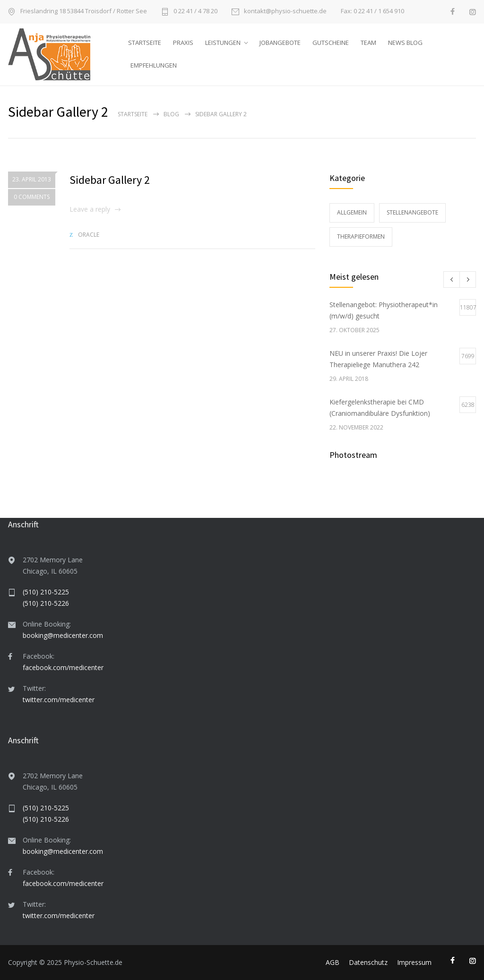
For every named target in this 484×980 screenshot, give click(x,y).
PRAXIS (183, 43)
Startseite (133, 114)
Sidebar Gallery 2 (110, 180)
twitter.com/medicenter (59, 700)
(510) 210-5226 (46, 603)
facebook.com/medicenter (63, 667)
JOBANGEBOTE (280, 43)
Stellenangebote (412, 212)
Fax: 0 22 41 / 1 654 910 (372, 11)
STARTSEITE (145, 43)
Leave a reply (90, 209)
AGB (333, 962)
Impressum (414, 962)
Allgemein (352, 212)
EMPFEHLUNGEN (154, 65)
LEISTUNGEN (223, 43)
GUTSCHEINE (331, 43)
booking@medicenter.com (63, 635)
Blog (171, 114)
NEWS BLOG (405, 43)
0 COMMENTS (32, 197)
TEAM (368, 43)
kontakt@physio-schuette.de (285, 12)
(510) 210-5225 (46, 592)
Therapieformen (361, 236)
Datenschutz (368, 962)
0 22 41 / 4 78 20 (195, 12)
